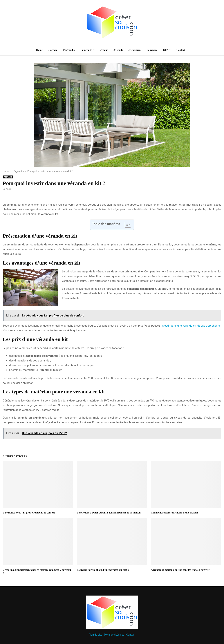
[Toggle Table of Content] (126, 225)
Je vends (118, 50)
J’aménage (86, 50)
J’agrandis (69, 50)
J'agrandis (8, 177)
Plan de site (95, 635)
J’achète (53, 50)
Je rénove (152, 50)
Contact (181, 50)
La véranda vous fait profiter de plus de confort (29, 513)
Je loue (104, 50)
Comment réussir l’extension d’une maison (174, 513)
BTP (166, 50)
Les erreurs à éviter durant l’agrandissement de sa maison (109, 513)
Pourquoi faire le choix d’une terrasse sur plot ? (103, 570)
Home (39, 50)
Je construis (135, 50)
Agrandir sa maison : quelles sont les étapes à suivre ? (180, 570)
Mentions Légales (114, 635)
